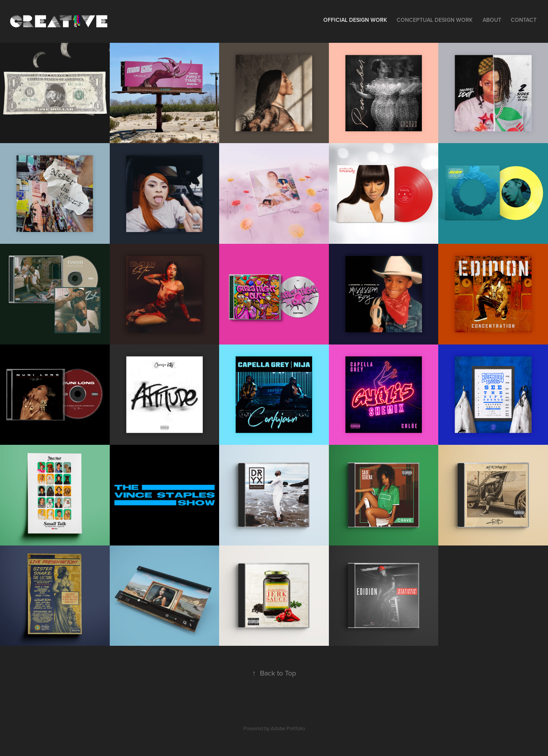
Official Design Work (355, 20)
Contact (524, 20)
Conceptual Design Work (435, 20)
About (492, 20)
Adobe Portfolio (288, 728)
